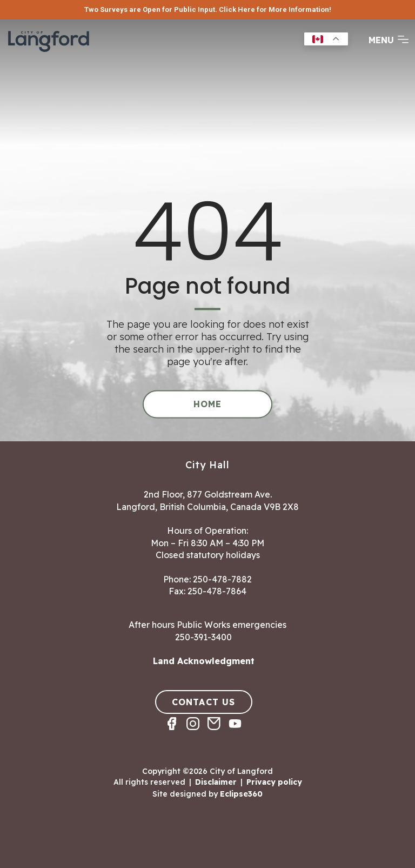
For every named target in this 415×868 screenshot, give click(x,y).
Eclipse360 (241, 794)
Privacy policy (274, 782)
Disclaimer (216, 782)
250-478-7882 (222, 579)
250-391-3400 (203, 637)
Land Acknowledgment (204, 661)
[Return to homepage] (49, 51)
